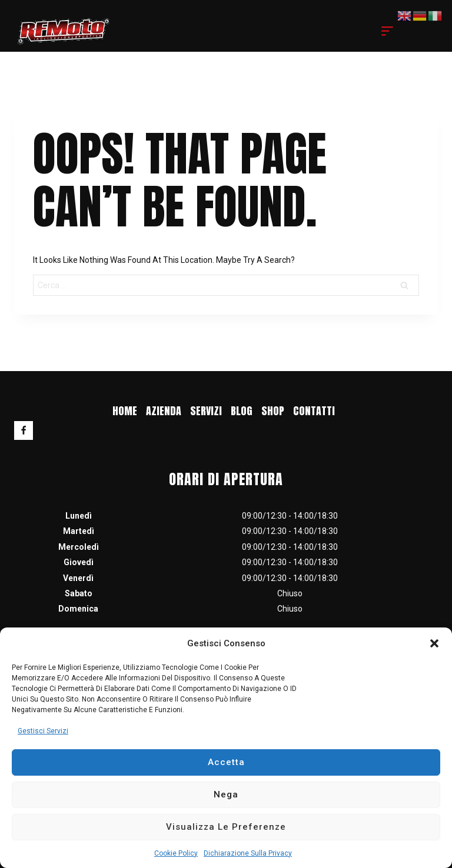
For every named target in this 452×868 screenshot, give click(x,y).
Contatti (314, 411)
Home (125, 411)
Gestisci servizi (43, 731)
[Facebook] (24, 430)
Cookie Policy (176, 853)
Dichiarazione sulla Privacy (248, 853)
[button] (434, 643)
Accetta (226, 762)
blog (242, 411)
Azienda (164, 411)
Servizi (206, 411)
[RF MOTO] (64, 31)
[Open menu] (387, 31)
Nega (226, 794)
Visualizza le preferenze (226, 827)
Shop (273, 411)
